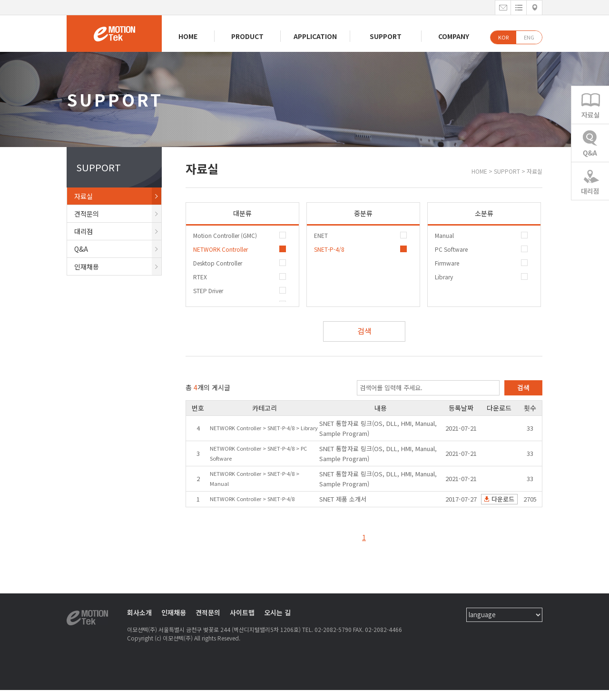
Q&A (118, 249)
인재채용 (118, 266)
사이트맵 (242, 612)
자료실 (118, 196)
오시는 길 (277, 612)
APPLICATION (315, 36)
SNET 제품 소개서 (343, 499)
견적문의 (118, 214)
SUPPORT (386, 36)
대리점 (118, 231)
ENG (529, 37)
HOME (188, 36)
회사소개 (139, 612)
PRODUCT (247, 36)
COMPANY (454, 36)
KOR (503, 37)
